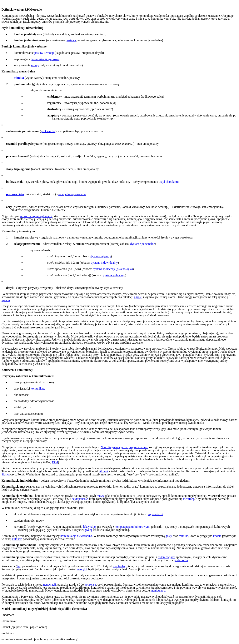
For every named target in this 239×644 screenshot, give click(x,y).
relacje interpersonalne (72, 194)
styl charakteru (169, 182)
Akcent (103, 471)
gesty (169, 536)
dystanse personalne (142, 244)
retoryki (82, 569)
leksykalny (90, 527)
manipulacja (158, 590)
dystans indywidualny (104, 263)
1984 (55, 462)
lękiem (6, 300)
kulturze (17, 539)
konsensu (90, 585)
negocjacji (50, 585)
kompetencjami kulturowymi (133, 527)
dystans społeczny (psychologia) (113, 269)
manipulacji (120, 566)
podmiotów (181, 560)
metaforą (189, 499)
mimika (184, 536)
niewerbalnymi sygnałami (36, 216)
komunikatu (38, 388)
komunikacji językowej (46, 59)
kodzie (217, 536)
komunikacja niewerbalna (76, 536)
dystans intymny (101, 256)
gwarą (88, 530)
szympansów (80, 499)
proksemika (48, 131)
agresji (138, 297)
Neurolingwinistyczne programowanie (124, 447)
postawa (71, 40)
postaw (39, 53)
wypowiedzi (155, 514)
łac (19, 566)
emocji (50, 53)
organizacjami (167, 557)
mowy (35, 65)
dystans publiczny (114, 275)
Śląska (6, 474)
